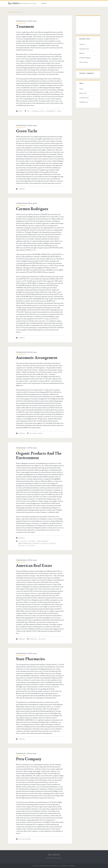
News (20, 111)
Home (11, 12)
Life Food (82, 44)
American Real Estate (34, 566)
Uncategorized (25, 839)
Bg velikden (14, 3)
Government (50, 111)
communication (38, 111)
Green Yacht (27, 131)
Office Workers (84, 62)
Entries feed (83, 93)
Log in (81, 89)
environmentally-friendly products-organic (37, 544)
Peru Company (29, 759)
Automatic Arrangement (37, 358)
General (22, 189)
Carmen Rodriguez (32, 209)
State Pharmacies (30, 659)
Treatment (25, 27)
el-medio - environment (39, 541)
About (44, 4)
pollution (30, 546)
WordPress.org (83, 102)
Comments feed (84, 98)
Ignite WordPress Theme (44, 866)
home (59, 111)
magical (22, 546)
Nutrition (82, 53)
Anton (35, 21)
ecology (24, 541)
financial (33, 639)
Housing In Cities (84, 49)
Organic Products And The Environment (39, 456)
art (29, 111)
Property (42, 639)
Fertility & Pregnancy (85, 58)
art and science (36, 433)
